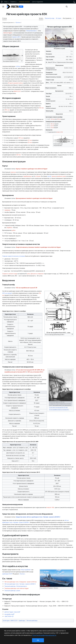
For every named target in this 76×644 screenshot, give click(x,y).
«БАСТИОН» (8, 616)
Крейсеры (22, 621)
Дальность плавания (37, 274)
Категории (6, 621)
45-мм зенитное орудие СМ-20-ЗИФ (28, 370)
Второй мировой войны (15, 83)
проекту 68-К (17, 37)
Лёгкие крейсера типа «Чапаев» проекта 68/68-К (20, 584)
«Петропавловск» (31, 31)
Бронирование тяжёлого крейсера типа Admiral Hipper (34, 198)
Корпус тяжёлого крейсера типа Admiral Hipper (32, 169)
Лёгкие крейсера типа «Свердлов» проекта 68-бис (21, 582)
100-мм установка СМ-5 (35, 372)
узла (28, 274)
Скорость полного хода (10, 274)
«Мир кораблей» (26, 570)
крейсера (5, 574)
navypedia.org (9, 614)
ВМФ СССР (17, 91)
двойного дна (61, 176)
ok (38, 640)
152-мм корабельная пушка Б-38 (26, 288)
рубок (14, 230)
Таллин (18, 22)
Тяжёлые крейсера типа (16, 588)
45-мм (52, 126)
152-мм (53, 119)
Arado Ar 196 (60, 132)
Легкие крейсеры (32, 621)
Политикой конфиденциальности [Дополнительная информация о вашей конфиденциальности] (44, 635)
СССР (10, 574)
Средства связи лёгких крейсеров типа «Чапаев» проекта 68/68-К (38, 517)
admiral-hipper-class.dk (12, 612)
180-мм (59, 119)
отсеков (38, 176)
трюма (54, 176)
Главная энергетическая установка (14, 256)
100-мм (52, 124)
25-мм (52, 127)
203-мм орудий (7, 293)
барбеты (10, 228)
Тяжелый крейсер (12, 591)
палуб (49, 176)
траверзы (7, 210)
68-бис (19, 155)
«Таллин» (22, 574)
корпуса (13, 172)
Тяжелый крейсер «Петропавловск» (16, 586)
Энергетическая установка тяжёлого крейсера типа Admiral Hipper (38, 247)
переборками (27, 176)
